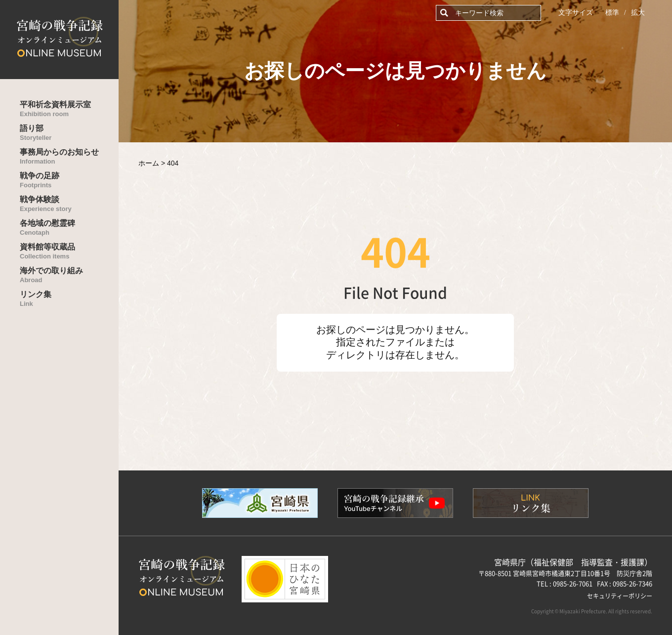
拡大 (638, 13)
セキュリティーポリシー (620, 596)
